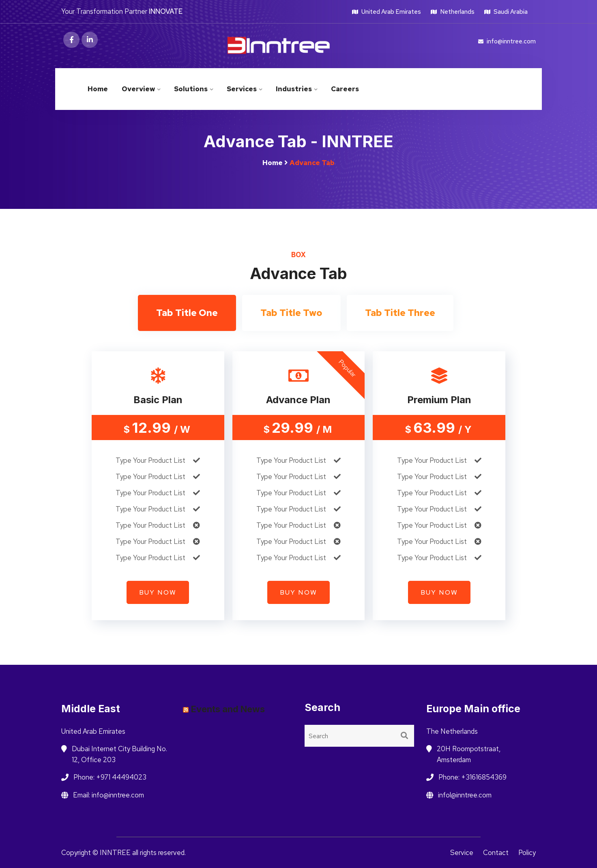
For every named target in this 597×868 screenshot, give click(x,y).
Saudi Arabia (506, 12)
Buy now (158, 592)
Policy (527, 853)
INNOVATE (166, 11)
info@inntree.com (507, 41)
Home (98, 89)
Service (462, 853)
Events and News (228, 709)
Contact (496, 853)
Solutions (191, 89)
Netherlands (453, 12)
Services (242, 89)
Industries (294, 89)
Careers (345, 89)
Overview (138, 89)
